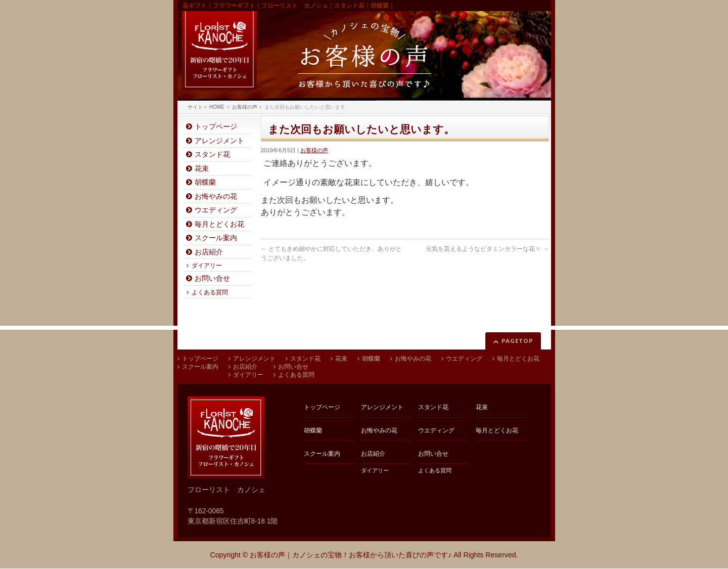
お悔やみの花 (216, 196)
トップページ (216, 127)
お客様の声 (314, 150)
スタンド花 (212, 155)
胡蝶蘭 (205, 182)
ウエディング (216, 210)
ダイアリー (207, 266)
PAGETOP (517, 341)
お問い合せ (212, 278)
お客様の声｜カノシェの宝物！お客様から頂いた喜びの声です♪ (351, 555)
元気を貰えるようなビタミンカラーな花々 (487, 249)
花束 (202, 169)
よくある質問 (210, 292)
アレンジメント (219, 141)
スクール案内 (216, 238)
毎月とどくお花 (219, 224)
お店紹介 (209, 252)
